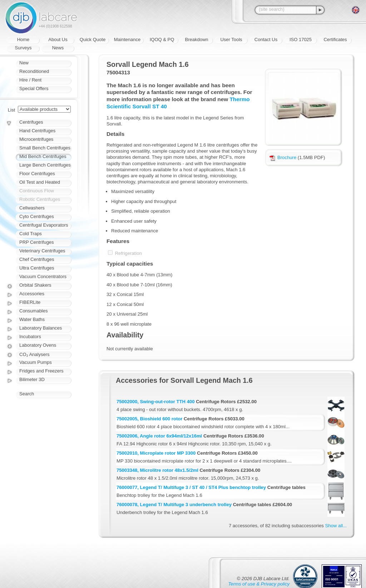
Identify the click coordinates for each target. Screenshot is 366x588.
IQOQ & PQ (162, 39)
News (58, 48)
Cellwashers (32, 208)
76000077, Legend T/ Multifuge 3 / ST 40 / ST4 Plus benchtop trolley (191, 487)
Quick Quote (93, 39)
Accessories (32, 294)
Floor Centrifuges (37, 174)
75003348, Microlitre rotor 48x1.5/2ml (157, 470)
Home (23, 39)
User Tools (231, 39)
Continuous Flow (37, 191)
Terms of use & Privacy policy (259, 584)
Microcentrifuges (36, 139)
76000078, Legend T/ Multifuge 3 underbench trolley (174, 505)
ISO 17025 (301, 39)
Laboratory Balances (41, 328)
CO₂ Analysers (34, 354)
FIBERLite (30, 302)
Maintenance (127, 39)
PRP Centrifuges (37, 242)
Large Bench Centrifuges (45, 165)
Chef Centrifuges (37, 259)
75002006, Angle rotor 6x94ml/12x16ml (159, 436)
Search (27, 394)
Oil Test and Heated (40, 182)
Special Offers (34, 88)
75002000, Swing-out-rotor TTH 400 (156, 402)
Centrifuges (31, 122)
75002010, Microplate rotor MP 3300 (156, 453)
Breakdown (196, 39)
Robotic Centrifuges (40, 199)
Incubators (30, 337)
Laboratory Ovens (38, 345)
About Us (58, 39)
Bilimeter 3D (32, 379)
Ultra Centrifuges (37, 268)
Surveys (23, 48)
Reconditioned (34, 71)
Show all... (336, 526)
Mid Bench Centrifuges (43, 156)
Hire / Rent (30, 80)
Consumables (34, 311)
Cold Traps (31, 234)
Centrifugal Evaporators (44, 225)
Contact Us (266, 39)
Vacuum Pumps (36, 362)
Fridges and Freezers (41, 371)
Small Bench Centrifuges (45, 148)
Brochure (283, 157)
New (24, 63)
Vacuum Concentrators (43, 276)
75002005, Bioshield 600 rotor (149, 419)
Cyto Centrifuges (37, 216)
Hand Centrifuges (37, 131)
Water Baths (32, 319)
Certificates (335, 39)
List (11, 110)
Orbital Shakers (35, 285)
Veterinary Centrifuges (42, 251)
